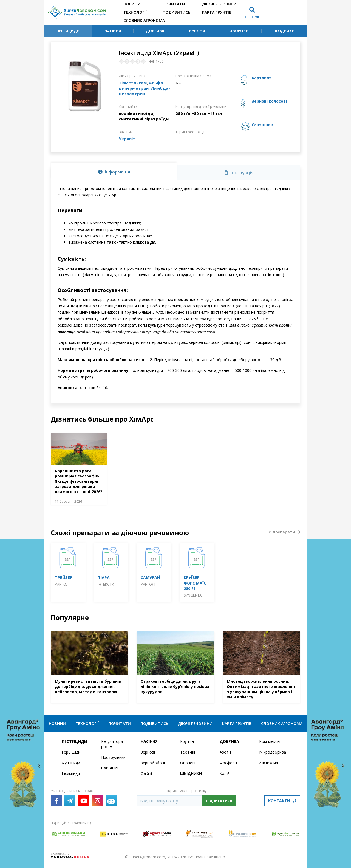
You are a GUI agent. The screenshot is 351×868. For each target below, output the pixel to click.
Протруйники (113, 757)
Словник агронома (144, 20)
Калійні (226, 773)
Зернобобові (153, 763)
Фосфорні (229, 763)
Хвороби (239, 31)
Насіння (113, 31)
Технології (135, 12)
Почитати (174, 4)
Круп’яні (187, 741)
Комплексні (270, 741)
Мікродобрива (273, 752)
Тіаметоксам (133, 83)
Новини (132, 4)
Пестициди (68, 31)
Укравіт (127, 139)
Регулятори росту (112, 744)
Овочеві (188, 763)
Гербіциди (71, 752)
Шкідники (284, 31)
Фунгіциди (71, 763)
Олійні (146, 773)
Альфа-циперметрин (142, 85)
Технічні (188, 752)
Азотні (226, 752)
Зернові (148, 752)
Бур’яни (197, 31)
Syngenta (193, 595)
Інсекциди (71, 773)
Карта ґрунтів (217, 12)
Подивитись (177, 12)
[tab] (114, 172)
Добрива (155, 31)
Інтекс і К (106, 584)
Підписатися (219, 801)
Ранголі (62, 584)
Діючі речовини (219, 4)
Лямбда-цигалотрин (144, 91)
